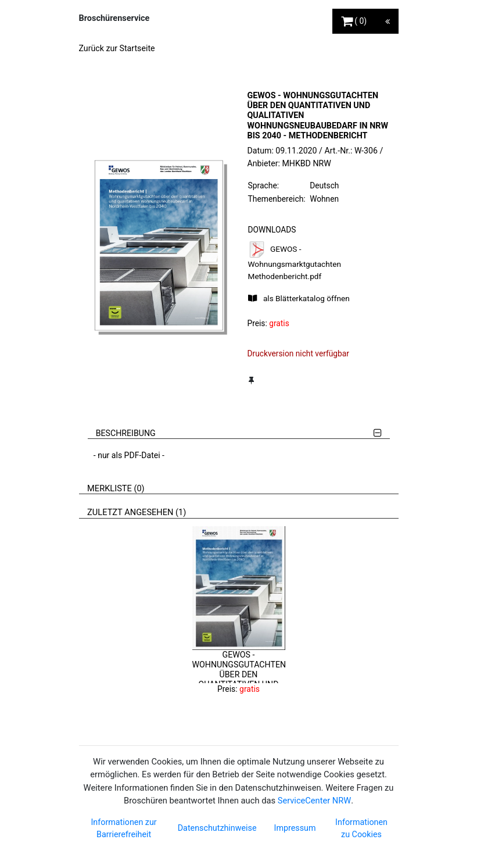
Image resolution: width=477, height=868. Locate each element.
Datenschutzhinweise (217, 828)
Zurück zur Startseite (117, 48)
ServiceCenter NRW (314, 801)
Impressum (295, 828)
